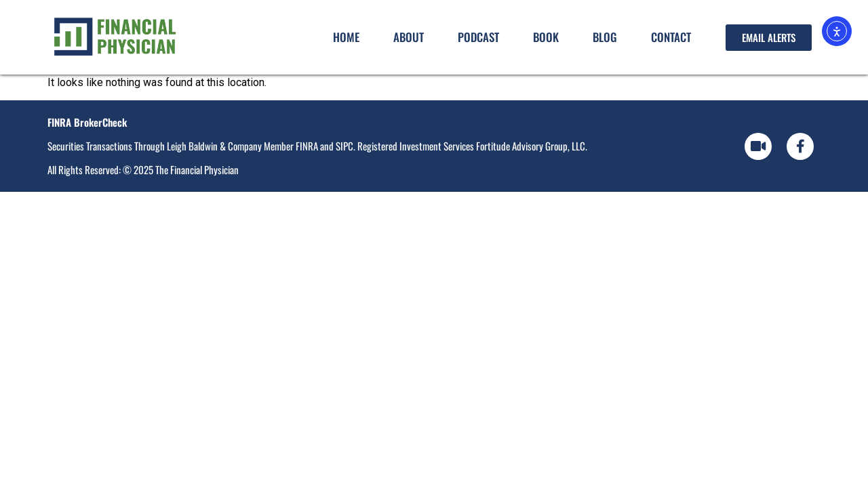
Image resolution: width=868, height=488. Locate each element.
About (409, 37)
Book (546, 37)
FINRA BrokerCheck (87, 122)
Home (346, 37)
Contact (671, 37)
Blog (605, 37)
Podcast (478, 37)
